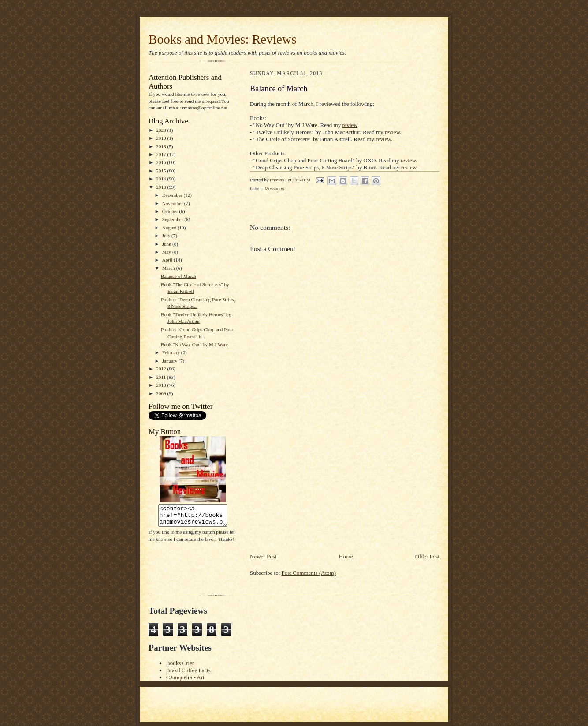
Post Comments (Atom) (309, 573)
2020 (162, 130)
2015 (162, 171)
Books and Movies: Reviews (223, 39)
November (173, 203)
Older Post (427, 556)
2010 (162, 385)
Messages (275, 189)
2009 (162, 393)
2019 (162, 138)
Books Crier (180, 663)
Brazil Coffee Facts (188, 670)
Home (346, 556)
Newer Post (263, 556)
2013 (162, 187)
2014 (162, 179)
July (167, 236)
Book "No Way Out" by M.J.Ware (194, 344)
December (173, 195)
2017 (162, 154)
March (169, 268)
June (167, 244)
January (171, 361)
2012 (162, 369)
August (170, 228)
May (167, 252)
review (350, 125)
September (173, 219)
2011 (162, 377)
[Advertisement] (316, 490)
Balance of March (179, 276)
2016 (162, 162)
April (168, 260)
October (171, 211)
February (172, 352)
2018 (162, 146)
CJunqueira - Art (185, 677)
